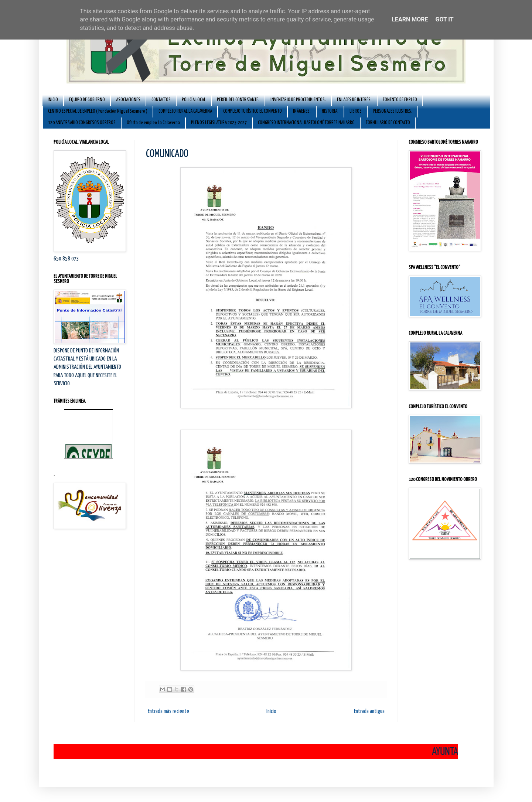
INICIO (53, 100)
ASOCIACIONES (128, 100)
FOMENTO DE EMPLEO (400, 100)
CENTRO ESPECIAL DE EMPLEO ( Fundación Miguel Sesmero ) (98, 111)
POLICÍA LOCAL (194, 100)
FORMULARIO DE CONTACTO (388, 123)
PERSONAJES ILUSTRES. (393, 111)
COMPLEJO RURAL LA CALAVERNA (185, 111)
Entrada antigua (369, 711)
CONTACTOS (161, 100)
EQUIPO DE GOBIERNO (87, 100)
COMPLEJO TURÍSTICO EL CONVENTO (253, 111)
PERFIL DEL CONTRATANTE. (238, 100)
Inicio (271, 711)
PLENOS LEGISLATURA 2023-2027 (219, 123)
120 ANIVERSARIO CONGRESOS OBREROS (82, 123)
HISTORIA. (330, 111)
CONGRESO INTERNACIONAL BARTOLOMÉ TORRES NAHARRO (306, 123)
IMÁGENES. (302, 111)
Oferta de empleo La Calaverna (153, 123)
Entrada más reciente (168, 711)
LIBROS (356, 111)
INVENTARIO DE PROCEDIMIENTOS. (298, 100)
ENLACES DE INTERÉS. (354, 100)
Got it (444, 19)
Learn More (410, 19)
